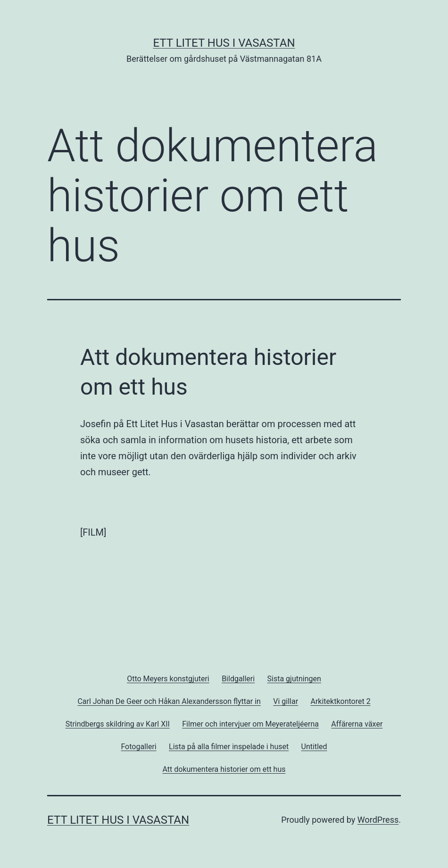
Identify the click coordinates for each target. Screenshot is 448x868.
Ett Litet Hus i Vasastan (224, 43)
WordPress (378, 820)
